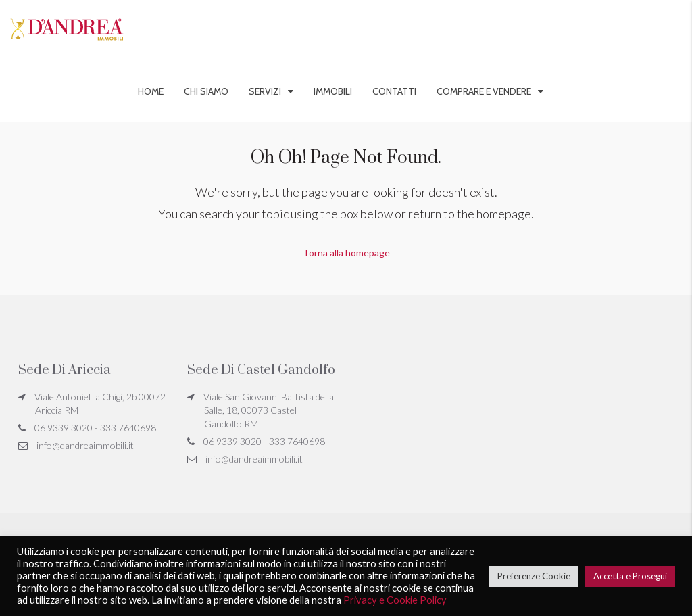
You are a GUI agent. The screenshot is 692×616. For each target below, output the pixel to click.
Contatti (394, 91)
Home (151, 91)
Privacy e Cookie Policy (395, 600)
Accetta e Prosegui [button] (630, 576)
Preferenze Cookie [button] (534, 576)
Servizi (265, 91)
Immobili (333, 91)
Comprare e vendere (484, 91)
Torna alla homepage (346, 253)
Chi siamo (206, 91)
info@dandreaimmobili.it (85, 445)
